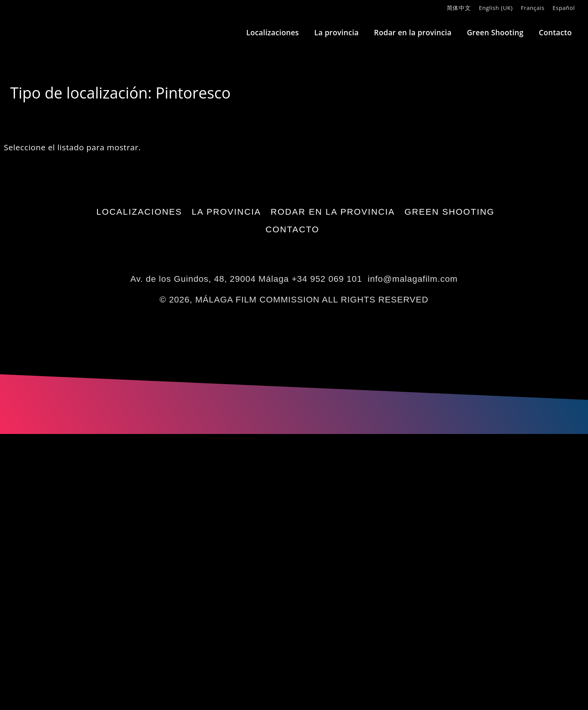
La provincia (336, 32)
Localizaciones (273, 32)
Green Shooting (495, 32)
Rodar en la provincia (413, 32)
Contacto (555, 32)
